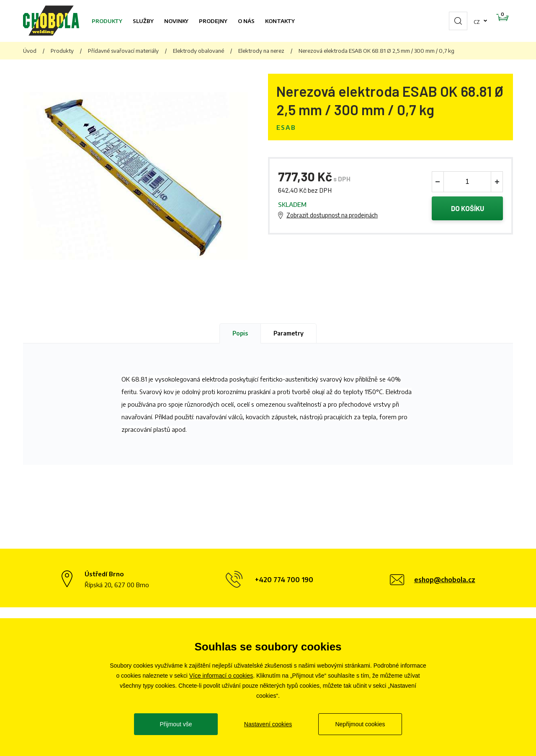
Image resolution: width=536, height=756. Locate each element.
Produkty (107, 21)
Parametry (289, 333)
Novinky (176, 21)
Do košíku (468, 209)
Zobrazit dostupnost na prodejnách (332, 216)
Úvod (30, 51)
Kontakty (280, 21)
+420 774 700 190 (284, 580)
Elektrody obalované (198, 51)
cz (450, 21)
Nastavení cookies (268, 724)
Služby (143, 21)
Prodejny (213, 21)
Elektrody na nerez (261, 51)
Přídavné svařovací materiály (123, 51)
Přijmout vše (176, 724)
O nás (246, 21)
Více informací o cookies (221, 676)
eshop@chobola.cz (445, 580)
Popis (240, 333)
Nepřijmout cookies (360, 724)
